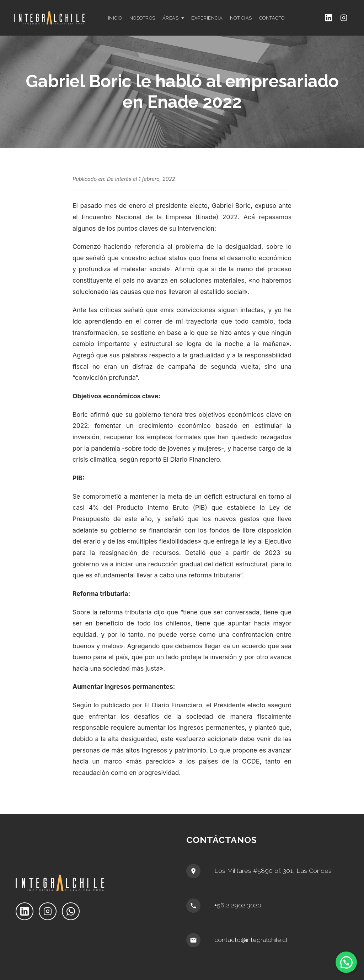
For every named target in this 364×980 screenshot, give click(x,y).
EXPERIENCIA (207, 18)
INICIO (115, 18)
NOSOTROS (142, 18)
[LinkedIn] (329, 18)
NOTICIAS (241, 18)
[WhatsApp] (71, 911)
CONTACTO (272, 18)
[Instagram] (344, 18)
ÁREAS (171, 18)
